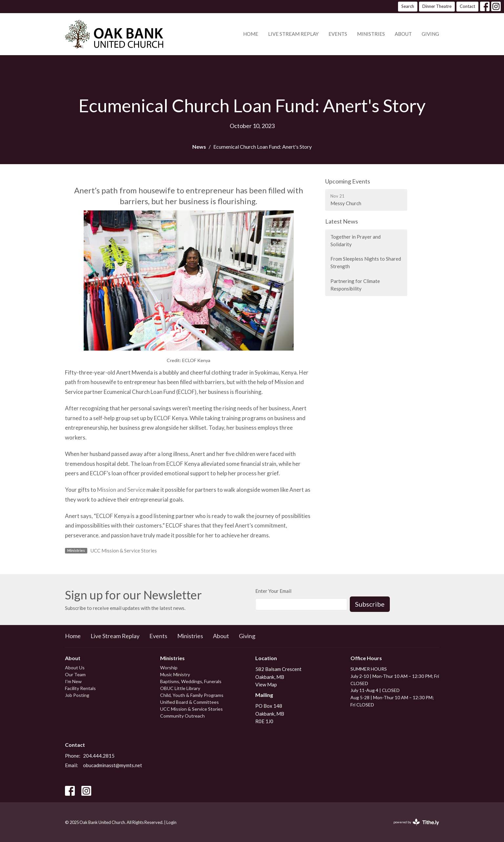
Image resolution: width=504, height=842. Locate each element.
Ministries (371, 34)
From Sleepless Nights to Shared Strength (366, 262)
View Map (266, 684)
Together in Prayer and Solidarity (356, 240)
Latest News (342, 221)
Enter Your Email (273, 591)
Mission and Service (121, 490)
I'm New (73, 681)
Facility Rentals (80, 688)
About (403, 34)
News (199, 147)
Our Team (75, 674)
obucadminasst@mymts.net (113, 765)
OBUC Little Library (180, 688)
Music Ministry (175, 674)
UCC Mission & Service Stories (124, 551)
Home (251, 34)
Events (338, 34)
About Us (75, 668)
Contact (467, 6)
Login (171, 822)
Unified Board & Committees (189, 702)
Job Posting (77, 695)
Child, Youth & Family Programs (192, 695)
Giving (430, 34)
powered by (416, 822)
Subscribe (370, 604)
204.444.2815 (99, 756)
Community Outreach (182, 716)
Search (408, 6)
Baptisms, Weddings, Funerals (191, 681)
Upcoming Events (348, 181)
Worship (169, 668)
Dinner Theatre (437, 6)
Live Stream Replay (293, 34)
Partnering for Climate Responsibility (355, 285)
